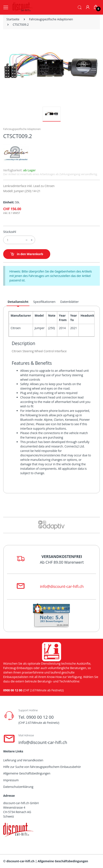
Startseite (13, 19)
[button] (80, 7)
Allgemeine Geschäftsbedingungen (27, 773)
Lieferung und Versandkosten (23, 760)
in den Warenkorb (27, 254)
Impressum (11, 780)
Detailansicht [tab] (18, 302)
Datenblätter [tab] (69, 302)
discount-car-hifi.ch (20, 861)
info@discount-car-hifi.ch (62, 586)
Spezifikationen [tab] (44, 302)
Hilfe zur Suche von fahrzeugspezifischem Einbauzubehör (42, 767)
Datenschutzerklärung (18, 787)
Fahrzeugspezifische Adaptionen (51, 19)
